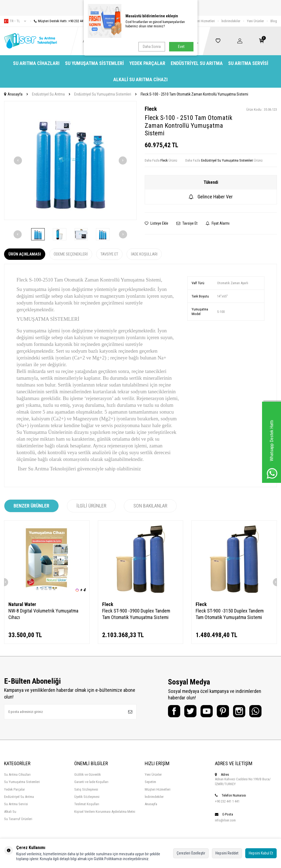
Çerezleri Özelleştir (191, 853)
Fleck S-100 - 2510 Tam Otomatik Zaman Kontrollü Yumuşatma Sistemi (194, 94)
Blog (274, 21)
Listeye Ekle (156, 223)
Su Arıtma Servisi (248, 63)
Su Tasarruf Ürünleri (18, 819)
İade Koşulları (144, 254)
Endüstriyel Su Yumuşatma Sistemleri (103, 94)
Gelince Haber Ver (211, 197)
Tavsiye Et (187, 223)
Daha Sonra (152, 47)
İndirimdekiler (231, 21)
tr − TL (15, 21)
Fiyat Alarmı (218, 223)
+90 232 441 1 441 (227, 801)
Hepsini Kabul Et (261, 853)
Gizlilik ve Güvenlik (88, 774)
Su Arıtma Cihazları (36, 63)
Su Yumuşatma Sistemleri (94, 63)
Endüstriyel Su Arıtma (197, 63)
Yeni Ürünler (255, 21)
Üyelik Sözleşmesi (87, 797)
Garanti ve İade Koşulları (91, 782)
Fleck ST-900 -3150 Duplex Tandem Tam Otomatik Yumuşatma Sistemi (230, 614)
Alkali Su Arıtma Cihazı (140, 79)
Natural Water (22, 604)
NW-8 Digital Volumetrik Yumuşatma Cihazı (43, 614)
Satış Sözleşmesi (86, 789)
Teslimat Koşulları (87, 804)
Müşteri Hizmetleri (202, 21)
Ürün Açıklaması (25, 254)
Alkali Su (10, 812)
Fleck (151, 109)
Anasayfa (13, 94)
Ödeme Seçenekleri (71, 254)
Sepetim (150, 782)
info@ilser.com (225, 820)
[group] (70, 161)
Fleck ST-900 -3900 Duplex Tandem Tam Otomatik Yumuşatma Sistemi (136, 614)
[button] (18, 161)
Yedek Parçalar (147, 63)
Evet (181, 47)
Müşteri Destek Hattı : (62, 21)
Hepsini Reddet (227, 853)
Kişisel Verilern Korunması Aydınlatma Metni (105, 812)
